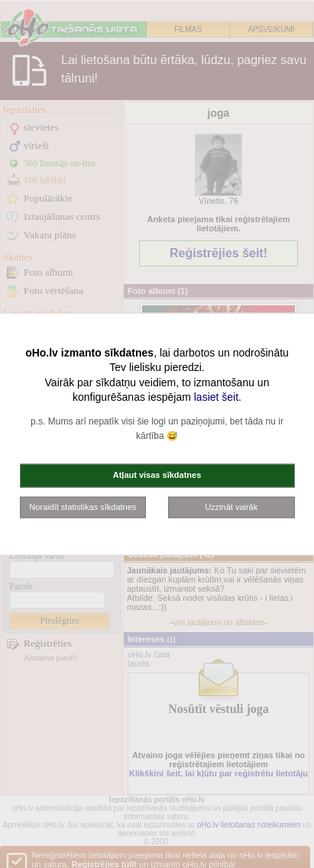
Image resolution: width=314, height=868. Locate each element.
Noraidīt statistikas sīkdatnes (83, 506)
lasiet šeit (216, 397)
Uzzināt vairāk (231, 506)
